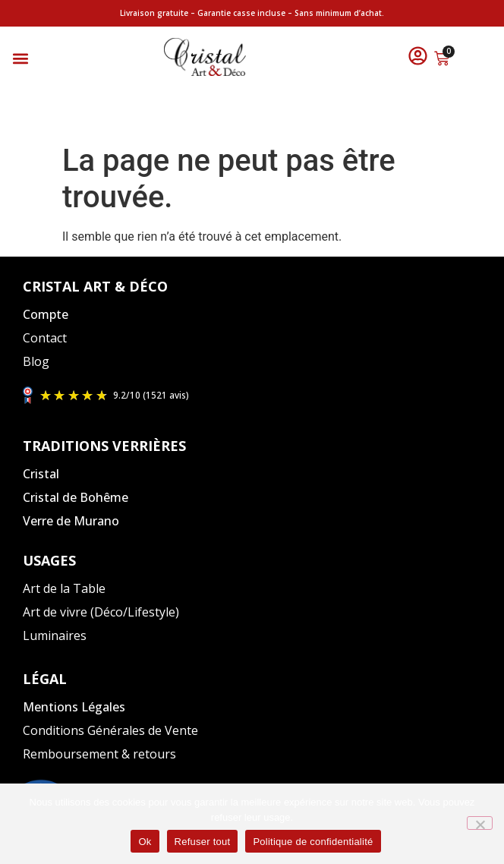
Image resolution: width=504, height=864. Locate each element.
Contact (45, 338)
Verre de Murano (71, 521)
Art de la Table (64, 588)
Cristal (41, 474)
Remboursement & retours (99, 754)
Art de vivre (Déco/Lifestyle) (101, 612)
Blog (36, 361)
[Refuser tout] (480, 823)
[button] (20, 59)
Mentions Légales (74, 707)
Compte (46, 314)
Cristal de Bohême (76, 497)
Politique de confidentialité (313, 842)
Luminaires (55, 635)
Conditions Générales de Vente (110, 730)
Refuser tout (203, 842)
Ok (145, 842)
